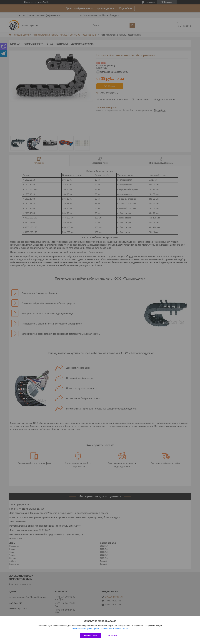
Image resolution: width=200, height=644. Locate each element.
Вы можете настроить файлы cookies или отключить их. (99, 629)
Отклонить (114, 636)
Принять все (91, 636)
